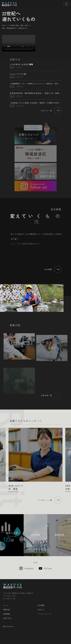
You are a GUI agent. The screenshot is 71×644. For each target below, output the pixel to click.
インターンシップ (44, 614)
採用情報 (7, 614)
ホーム (6, 605)
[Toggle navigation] (66, 4)
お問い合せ (7, 618)
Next (69, 457)
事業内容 (7, 610)
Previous (2, 457)
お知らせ (41, 610)
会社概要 (41, 605)
